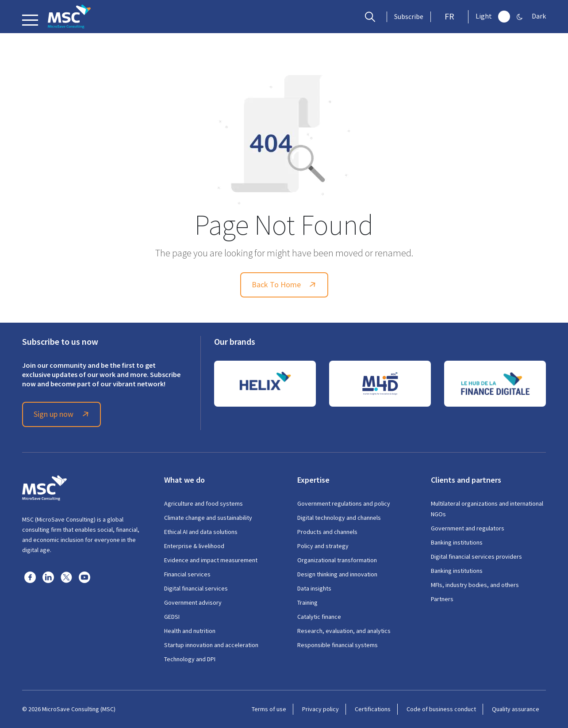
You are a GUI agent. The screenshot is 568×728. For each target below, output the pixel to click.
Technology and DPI (190, 659)
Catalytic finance (319, 617)
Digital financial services (196, 588)
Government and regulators (468, 528)
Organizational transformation (337, 560)
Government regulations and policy (344, 503)
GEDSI (172, 617)
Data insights (314, 588)
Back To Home (285, 285)
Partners (442, 599)
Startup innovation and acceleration (211, 645)
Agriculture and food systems (203, 503)
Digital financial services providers (476, 556)
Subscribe (409, 17)
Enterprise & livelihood (194, 546)
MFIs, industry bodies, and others (475, 585)
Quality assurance (516, 709)
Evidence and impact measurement (211, 560)
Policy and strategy (323, 546)
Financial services (187, 574)
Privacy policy (320, 709)
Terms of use (269, 709)
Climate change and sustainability (208, 518)
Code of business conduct (441, 709)
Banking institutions (457, 542)
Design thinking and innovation (337, 574)
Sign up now (62, 414)
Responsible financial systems (338, 645)
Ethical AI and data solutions (201, 532)
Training (307, 602)
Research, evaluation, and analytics (344, 631)
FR (449, 17)
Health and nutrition (190, 631)
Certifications (373, 709)
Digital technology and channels (339, 518)
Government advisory (193, 602)
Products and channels (327, 532)
